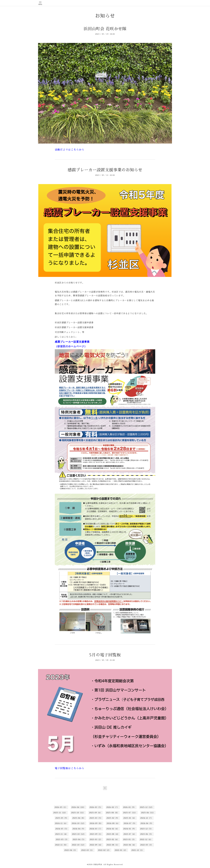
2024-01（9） (130, 829)
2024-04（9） (79, 829)
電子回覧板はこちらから (70, 768)
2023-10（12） (79, 834)
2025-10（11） (78, 813)
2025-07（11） (130, 813)
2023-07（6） (130, 834)
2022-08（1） (113, 845)
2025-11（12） (60, 813)
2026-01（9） (129, 807)
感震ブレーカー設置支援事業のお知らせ (105, 170)
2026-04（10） (78, 807)
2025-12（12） (147, 807)
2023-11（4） (62, 834)
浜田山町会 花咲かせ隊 (105, 29)
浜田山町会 (98, 865)
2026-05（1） (61, 807)
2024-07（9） (130, 823)
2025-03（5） (96, 818)
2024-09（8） (96, 823)
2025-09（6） (95, 813)
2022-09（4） (96, 845)
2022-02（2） (104, 850)
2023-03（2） (96, 839)
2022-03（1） (88, 850)
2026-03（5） (96, 807)
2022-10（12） (79, 845)
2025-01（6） (130, 818)
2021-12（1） (138, 850)
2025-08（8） (112, 813)
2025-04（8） (79, 818)
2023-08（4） (113, 834)
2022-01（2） (121, 850)
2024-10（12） (79, 823)
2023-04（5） (79, 839)
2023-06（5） (147, 834)
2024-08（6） (113, 823)
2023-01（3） (129, 839)
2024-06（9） (147, 823)
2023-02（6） (113, 839)
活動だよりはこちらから (70, 150)
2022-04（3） (71, 850)
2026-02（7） (113, 807)
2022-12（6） (146, 839)
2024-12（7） (147, 818)
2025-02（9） (113, 818)
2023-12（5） (146, 829)
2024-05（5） (62, 829)
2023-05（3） (62, 839)
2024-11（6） (61, 823)
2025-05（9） (62, 818)
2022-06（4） (130, 845)
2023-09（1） (96, 834)
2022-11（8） (61, 845)
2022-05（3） (147, 845)
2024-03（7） (96, 829)
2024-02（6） (113, 829)
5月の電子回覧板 (105, 655)
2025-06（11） (148, 813)
